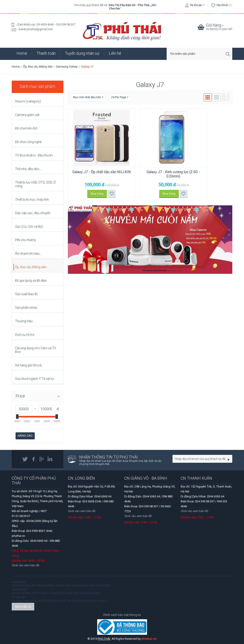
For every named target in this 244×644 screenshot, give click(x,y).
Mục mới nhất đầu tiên (88, 97)
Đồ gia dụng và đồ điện (31, 281)
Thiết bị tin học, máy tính (32, 200)
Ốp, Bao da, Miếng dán (38, 67)
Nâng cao (25, 436)
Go (229, 460)
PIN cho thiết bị (26, 240)
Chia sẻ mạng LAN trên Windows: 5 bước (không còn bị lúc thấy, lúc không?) (61, 585)
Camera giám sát (27, 115)
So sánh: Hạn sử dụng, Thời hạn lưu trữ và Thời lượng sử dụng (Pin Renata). (60, 601)
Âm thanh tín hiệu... (28, 254)
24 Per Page (120, 97)
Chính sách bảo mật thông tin (122, 615)
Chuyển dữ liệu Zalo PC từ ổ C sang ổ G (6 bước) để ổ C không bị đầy (56, 593)
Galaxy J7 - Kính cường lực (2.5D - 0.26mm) (165, 174)
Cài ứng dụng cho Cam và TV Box (36, 350)
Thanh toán (46, 53)
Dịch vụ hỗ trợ (25, 335)
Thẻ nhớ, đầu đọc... (28, 169)
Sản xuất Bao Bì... (27, 294)
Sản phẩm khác (26, 308)
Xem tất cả (23, 607)
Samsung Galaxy (67, 67)
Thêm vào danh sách (109, 194)
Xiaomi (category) (28, 101)
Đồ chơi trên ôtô (26, 128)
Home (22, 53)
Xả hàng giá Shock (28, 365)
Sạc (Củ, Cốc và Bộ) (29, 227)
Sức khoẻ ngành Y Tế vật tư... (35, 379)
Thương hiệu (24, 321)
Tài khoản (196, 5)
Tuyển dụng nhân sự (82, 53)
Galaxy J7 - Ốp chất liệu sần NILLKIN (99, 174)
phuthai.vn (149, 639)
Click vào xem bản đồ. (26, 565)
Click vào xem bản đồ (82, 511)
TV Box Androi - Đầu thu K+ (34, 155)
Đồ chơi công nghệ (28, 142)
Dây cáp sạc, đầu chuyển (33, 213)
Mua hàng (94, 194)
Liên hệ (115, 53)
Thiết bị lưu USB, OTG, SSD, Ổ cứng (35, 184)
